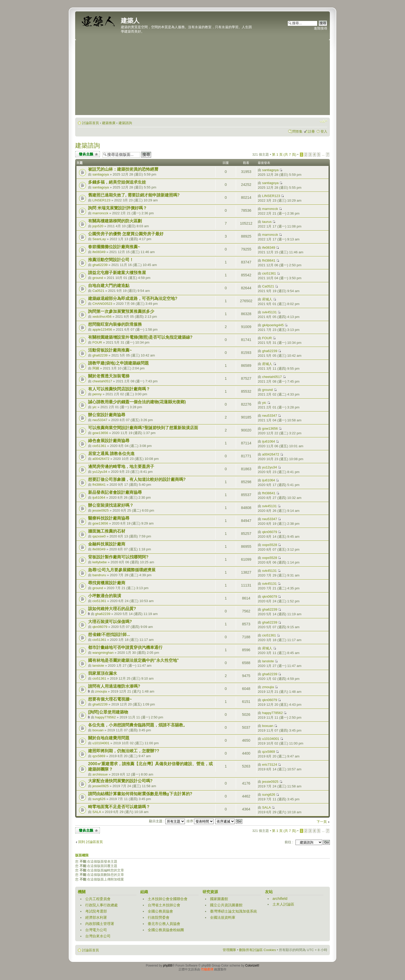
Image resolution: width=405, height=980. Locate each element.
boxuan (98, 730)
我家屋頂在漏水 (103, 673)
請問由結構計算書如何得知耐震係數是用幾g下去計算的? (140, 794)
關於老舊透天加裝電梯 (109, 376)
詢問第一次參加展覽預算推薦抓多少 (121, 311)
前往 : (289, 842)
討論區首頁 (91, 123)
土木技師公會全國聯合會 (168, 899)
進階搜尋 (321, 28)
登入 (324, 131)
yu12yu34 (100, 472)
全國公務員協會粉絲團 (166, 930)
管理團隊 (229, 950)
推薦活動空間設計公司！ (111, 260)
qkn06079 (270, 532)
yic (95, 407)
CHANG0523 (102, 304)
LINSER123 (102, 200)
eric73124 (270, 765)
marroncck (100, 213)
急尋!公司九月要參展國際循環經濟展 (122, 570)
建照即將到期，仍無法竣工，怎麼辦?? (124, 751)
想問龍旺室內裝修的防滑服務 (115, 324)
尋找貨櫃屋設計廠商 (107, 583)
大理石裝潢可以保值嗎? (110, 622)
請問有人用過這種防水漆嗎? (114, 686)
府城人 (267, 299)
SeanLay (99, 239)
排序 (200, 821)
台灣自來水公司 (98, 936)
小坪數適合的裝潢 (105, 596)
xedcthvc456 (102, 317)
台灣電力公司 (96, 930)
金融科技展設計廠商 (107, 544)
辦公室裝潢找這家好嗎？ (111, 505)
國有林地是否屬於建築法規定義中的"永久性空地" (133, 660)
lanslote (98, 666)
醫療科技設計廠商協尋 (109, 518)
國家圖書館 (219, 899)
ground (98, 278)
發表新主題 (88, 154)
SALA (97, 812)
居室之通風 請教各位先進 (111, 454)
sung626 (99, 799)
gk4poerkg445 (273, 325)
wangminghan (103, 653)
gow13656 (100, 433)
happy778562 (105, 717)
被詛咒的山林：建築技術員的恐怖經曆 (123, 169)
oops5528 (270, 545)
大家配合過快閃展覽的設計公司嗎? (120, 781)
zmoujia (101, 691)
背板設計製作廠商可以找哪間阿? (118, 557)
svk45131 (269, 312)
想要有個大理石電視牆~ (110, 699)
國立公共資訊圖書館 (226, 905)
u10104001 (101, 743)
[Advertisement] (202, 79)
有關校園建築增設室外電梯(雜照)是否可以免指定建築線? (140, 337)
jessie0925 (101, 510)
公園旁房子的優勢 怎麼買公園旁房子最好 (126, 234)
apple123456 (102, 329)
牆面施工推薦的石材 (107, 531)
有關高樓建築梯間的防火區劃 (115, 221)
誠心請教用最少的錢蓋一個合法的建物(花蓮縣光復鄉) (137, 402)
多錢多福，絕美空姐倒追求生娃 (117, 182)
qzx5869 (99, 756)
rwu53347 (100, 420)
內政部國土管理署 (100, 924)
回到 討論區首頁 (91, 842)
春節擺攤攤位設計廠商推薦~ (114, 247)
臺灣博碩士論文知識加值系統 (233, 911)
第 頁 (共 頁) (284, 154)
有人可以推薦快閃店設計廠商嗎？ (119, 389)
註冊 (311, 131)
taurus (267, 222)
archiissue (100, 774)
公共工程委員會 (98, 899)
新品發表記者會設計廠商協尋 (115, 492)
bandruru (99, 575)
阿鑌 (96, 368)
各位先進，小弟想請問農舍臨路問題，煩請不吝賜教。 (138, 725)
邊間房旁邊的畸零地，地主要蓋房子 (121, 466)
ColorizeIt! (252, 966)
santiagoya (101, 174)
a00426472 (101, 459)
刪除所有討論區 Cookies (258, 950)
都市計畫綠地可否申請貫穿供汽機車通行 (125, 647)
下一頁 (322, 822)
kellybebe (100, 562)
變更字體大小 (324, 121)
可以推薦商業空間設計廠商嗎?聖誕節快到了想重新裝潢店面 (143, 428)
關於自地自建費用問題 (109, 738)
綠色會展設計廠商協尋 (109, 441)
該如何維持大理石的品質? (112, 609)
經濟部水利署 (96, 917)
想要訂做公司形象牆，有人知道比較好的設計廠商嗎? (137, 479)
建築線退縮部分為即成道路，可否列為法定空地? (133, 298)
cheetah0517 (102, 381)
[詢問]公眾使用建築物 (108, 712)
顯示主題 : (167, 821)
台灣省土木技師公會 (164, 905)
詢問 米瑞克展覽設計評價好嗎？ (118, 208)
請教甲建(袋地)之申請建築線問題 (118, 363)
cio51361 (269, 273)
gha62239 (100, 265)
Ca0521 (98, 291)
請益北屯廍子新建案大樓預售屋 (117, 273)
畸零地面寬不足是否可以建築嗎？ (119, 807)
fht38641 (269, 260)
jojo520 (98, 226)
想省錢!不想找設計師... (109, 635)
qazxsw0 (99, 536)
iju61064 (269, 441)
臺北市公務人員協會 (164, 924)
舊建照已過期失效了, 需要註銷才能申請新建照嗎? (134, 195)
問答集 (297, 131)
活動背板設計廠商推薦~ (110, 350)
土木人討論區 (283, 904)
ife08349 (99, 252)
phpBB (168, 966)
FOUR (97, 342)
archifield (280, 899)
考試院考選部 (96, 911)
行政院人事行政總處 (102, 905)
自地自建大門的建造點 (109, 286)
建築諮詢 (125, 123)
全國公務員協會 (160, 911)
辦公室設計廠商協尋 (107, 415)
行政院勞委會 (159, 917)
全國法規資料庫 (223, 917)
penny (97, 394)
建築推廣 (109, 123)
